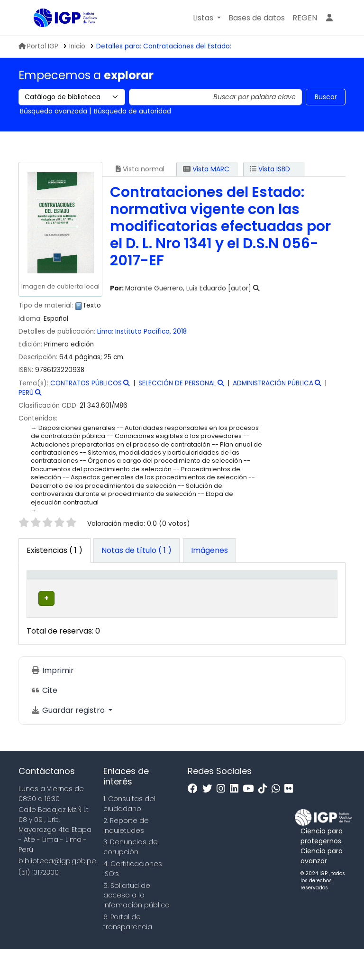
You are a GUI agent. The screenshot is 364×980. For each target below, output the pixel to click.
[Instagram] (223, 820)
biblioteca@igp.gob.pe (57, 892)
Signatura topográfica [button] (210, 595)
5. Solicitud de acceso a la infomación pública (136, 926)
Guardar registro (69, 741)
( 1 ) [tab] (55, 550)
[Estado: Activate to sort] (276, 590)
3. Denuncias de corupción (131, 878)
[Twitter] (210, 820)
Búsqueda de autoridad (132, 111)
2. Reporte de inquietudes (126, 856)
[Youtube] (250, 820)
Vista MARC (206, 169)
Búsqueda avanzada (54, 111)
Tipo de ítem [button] (40, 590)
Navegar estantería (206, 634)
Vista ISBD (270, 169)
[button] (207, 18)
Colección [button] (147, 600)
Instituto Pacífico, (144, 331)
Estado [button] (271, 600)
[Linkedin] (237, 820)
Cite (44, 721)
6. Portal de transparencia (128, 953)
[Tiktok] (265, 820)
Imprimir (52, 701)
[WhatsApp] (278, 820)
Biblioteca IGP (57, 37)
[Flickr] (291, 820)
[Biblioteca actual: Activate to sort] (96, 590)
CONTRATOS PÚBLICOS (86, 383)
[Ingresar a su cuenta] (329, 18)
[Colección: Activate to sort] (154, 590)
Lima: (106, 331)
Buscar (326, 97)
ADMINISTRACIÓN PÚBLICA (273, 383)
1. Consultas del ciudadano (129, 835)
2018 (180, 331)
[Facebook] (195, 820)
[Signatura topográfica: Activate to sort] (219, 590)
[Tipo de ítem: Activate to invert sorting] (47, 590)
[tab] (136, 551)
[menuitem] (305, 18)
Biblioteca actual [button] (89, 595)
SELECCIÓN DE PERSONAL (177, 383)
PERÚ (26, 393)
